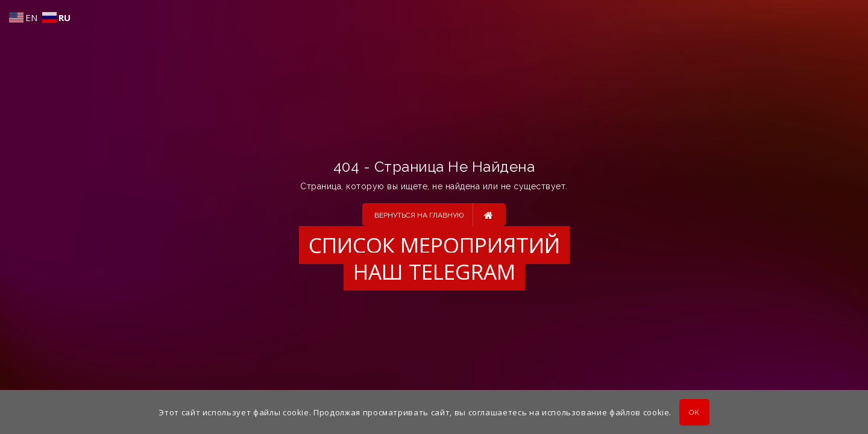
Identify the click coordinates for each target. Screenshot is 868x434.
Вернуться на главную (434, 215)
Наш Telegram (434, 272)
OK (694, 412)
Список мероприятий (434, 245)
